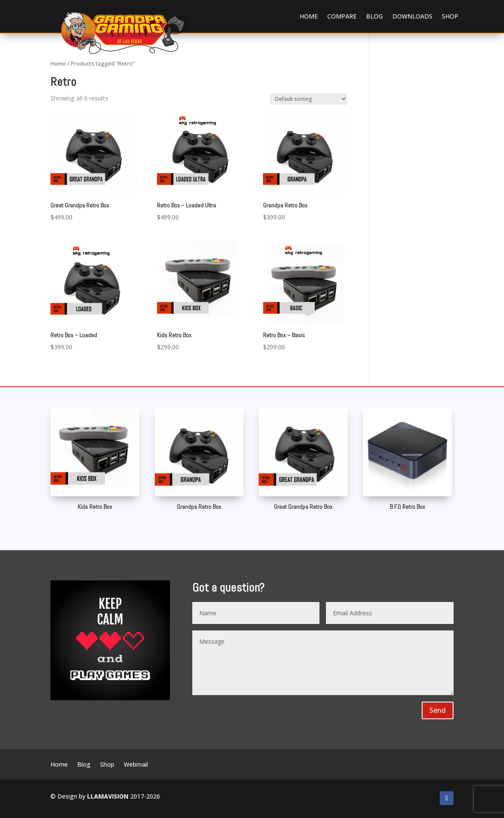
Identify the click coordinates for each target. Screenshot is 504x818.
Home (309, 16)
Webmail (136, 765)
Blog (374, 16)
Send (438, 710)
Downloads (412, 16)
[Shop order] (308, 99)
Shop (450, 16)
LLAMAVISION (108, 796)
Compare (342, 16)
